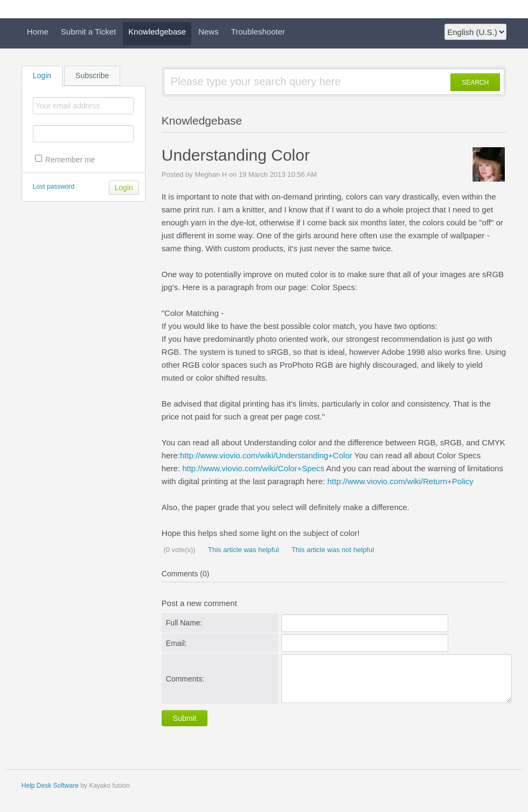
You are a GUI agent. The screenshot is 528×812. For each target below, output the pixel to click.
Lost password (54, 187)
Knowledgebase (157, 32)
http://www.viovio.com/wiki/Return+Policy (400, 481)
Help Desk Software (50, 786)
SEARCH (475, 82)
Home (38, 32)
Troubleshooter (258, 32)
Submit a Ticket (89, 32)
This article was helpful (243, 550)
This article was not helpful (332, 550)
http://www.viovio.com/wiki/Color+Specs (253, 468)
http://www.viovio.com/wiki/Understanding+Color (266, 455)
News (209, 32)
